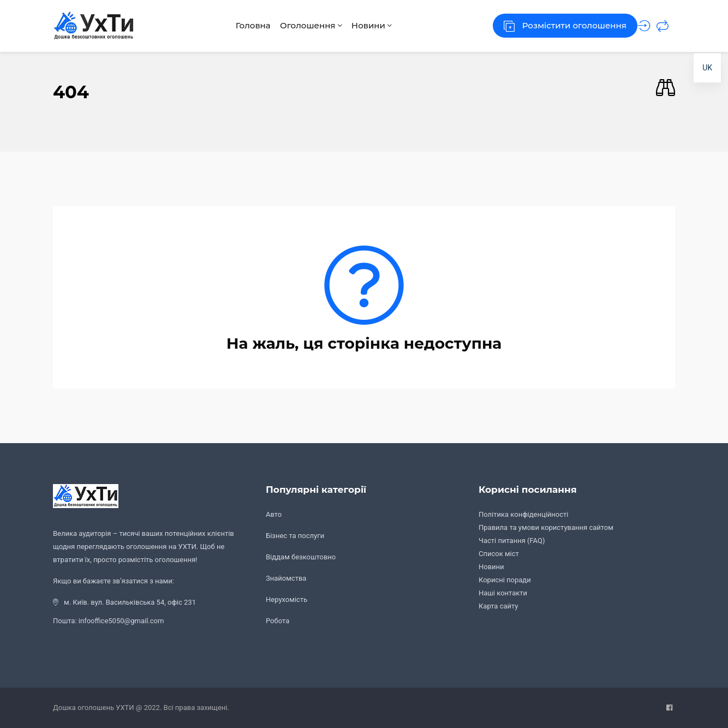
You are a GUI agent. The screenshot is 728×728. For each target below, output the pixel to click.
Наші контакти (503, 593)
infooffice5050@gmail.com (121, 621)
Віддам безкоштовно (301, 557)
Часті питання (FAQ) (512, 541)
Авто (274, 514)
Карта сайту (499, 606)
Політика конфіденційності (523, 514)
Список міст (499, 554)
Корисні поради (505, 580)
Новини (373, 25)
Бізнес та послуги (295, 536)
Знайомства (286, 578)
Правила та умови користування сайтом (546, 527)
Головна (241, 25)
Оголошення (306, 25)
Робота (278, 621)
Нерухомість (287, 599)
